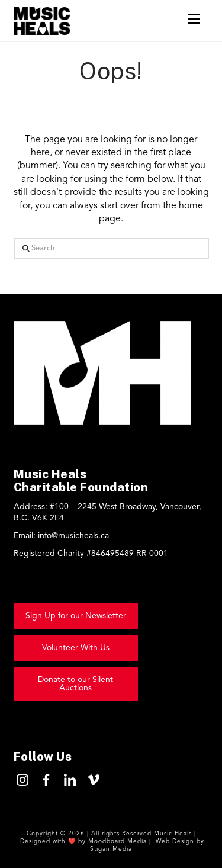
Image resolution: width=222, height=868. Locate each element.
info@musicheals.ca (73, 536)
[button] (194, 20)
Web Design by (179, 841)
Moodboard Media (119, 841)
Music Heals (173, 834)
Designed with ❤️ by (54, 841)
